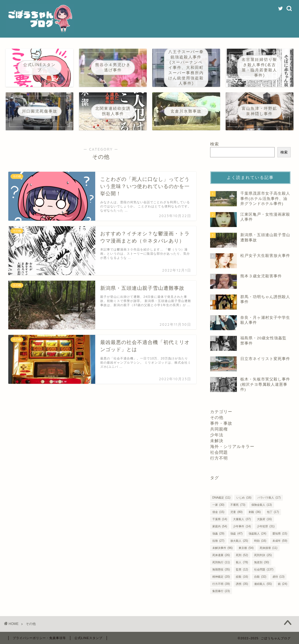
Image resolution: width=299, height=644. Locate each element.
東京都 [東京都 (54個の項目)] (246, 548)
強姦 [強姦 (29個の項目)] (218, 534)
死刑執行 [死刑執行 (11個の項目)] (221, 562)
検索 (215, 144)
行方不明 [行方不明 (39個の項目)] (221, 584)
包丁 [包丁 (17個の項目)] (273, 512)
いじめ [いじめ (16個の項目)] (244, 498)
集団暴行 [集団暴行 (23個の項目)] (221, 591)
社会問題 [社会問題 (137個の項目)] (264, 569)
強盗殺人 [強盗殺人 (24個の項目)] (257, 534)
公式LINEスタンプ (88, 638)
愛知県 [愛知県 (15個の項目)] (280, 534)
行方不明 (219, 458)
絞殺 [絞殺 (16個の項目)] (242, 577)
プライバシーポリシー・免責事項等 (39, 638)
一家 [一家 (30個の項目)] (218, 505)
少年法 (217, 435)
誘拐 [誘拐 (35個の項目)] (242, 584)
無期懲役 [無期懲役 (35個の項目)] (221, 569)
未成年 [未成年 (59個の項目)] (280, 541)
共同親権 (219, 429)
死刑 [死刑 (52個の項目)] (242, 555)
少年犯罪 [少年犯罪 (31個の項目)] (266, 526)
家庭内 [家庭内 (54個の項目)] (220, 526)
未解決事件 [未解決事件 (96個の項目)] (222, 548)
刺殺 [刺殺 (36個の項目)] (255, 512)
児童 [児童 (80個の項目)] (236, 512)
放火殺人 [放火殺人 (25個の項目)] (239, 541)
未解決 (217, 441)
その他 (217, 417)
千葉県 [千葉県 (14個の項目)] (220, 519)
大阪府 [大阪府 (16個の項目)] (264, 519)
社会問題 (219, 452)
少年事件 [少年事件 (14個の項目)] (242, 526)
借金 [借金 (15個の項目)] (218, 512)
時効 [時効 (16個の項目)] (260, 541)
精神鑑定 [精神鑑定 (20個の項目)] (221, 577)
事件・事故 (221, 423)
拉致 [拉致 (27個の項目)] (218, 541)
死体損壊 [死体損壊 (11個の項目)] (268, 548)
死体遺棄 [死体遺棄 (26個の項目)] (221, 555)
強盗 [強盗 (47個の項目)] (236, 534)
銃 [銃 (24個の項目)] (283, 584)
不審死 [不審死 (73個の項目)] (238, 505)
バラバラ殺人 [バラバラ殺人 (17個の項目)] (269, 498)
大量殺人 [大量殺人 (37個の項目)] (242, 519)
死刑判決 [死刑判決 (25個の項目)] (263, 555)
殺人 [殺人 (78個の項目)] (242, 562)
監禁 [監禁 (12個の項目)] (242, 569)
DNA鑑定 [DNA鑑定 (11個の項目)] (221, 498)
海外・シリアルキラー (232, 446)
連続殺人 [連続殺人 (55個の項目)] (263, 584)
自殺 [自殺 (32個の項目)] (260, 577)
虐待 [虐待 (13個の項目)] (278, 577)
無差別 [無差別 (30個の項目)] (261, 562)
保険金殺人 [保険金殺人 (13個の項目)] (261, 505)
